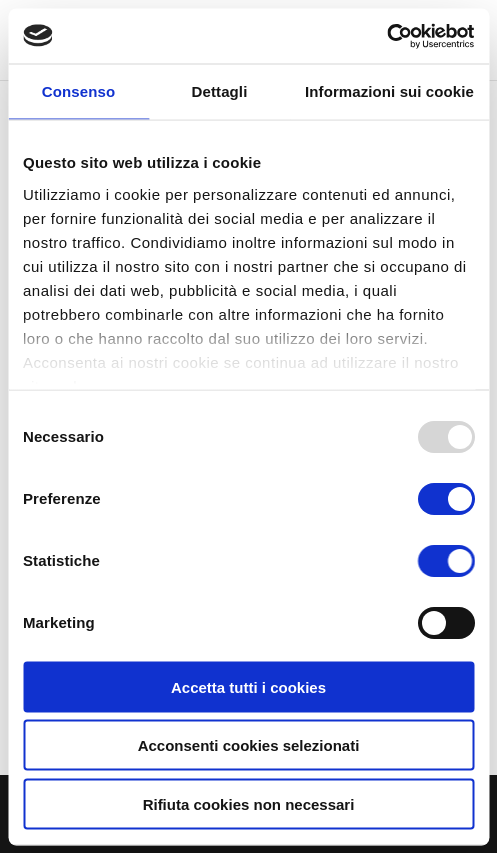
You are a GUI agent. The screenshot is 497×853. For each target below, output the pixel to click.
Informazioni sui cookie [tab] (389, 91)
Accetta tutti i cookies (248, 686)
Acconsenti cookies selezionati (249, 745)
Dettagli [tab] (220, 91)
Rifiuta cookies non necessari (249, 803)
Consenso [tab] (78, 91)
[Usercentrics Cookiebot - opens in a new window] (386, 36)
